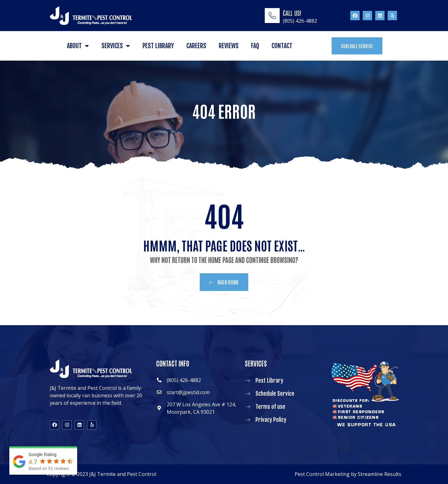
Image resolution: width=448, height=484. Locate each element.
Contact (282, 46)
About (78, 46)
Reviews (229, 46)
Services (116, 46)
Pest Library (158, 46)
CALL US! (292, 13)
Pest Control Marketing (322, 474)
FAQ (255, 46)
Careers (196, 46)
